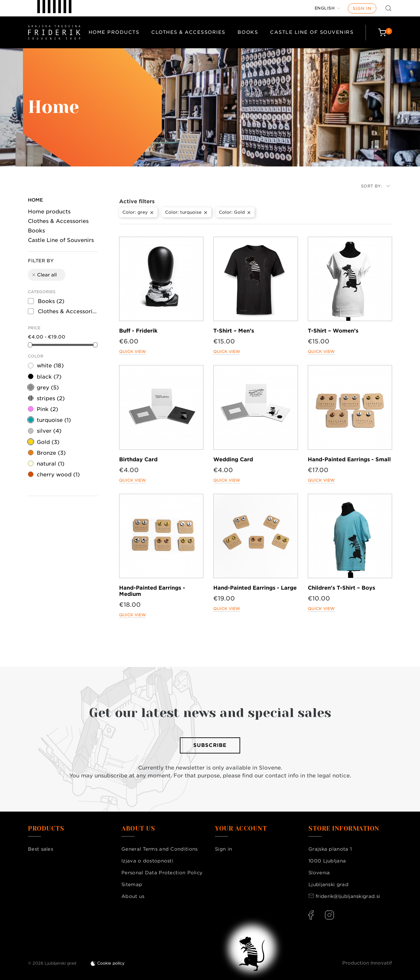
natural (51, 464)
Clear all (44, 275)
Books (248, 32)
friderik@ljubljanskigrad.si (348, 896)
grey (48, 388)
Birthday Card (138, 459)
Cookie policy (111, 963)
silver (49, 431)
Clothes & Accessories (188, 32)
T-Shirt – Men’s (234, 331)
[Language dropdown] (327, 8)
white (50, 366)
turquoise (54, 420)
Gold (48, 442)
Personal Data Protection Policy (162, 873)
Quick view (133, 351)
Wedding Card (233, 459)
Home (35, 200)
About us (133, 896)
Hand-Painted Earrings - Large (255, 588)
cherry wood (58, 475)
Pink (47, 409)
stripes (51, 398)
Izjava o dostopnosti (147, 861)
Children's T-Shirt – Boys (341, 588)
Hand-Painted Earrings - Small (349, 459)
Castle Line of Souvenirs (312, 32)
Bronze (51, 453)
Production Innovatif (367, 963)
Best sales (41, 849)
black (49, 377)
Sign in (362, 8)
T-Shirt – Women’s (333, 331)
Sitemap (132, 884)
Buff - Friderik (138, 331)
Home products (114, 32)
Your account (241, 829)
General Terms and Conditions (159, 849)
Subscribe (210, 745)
